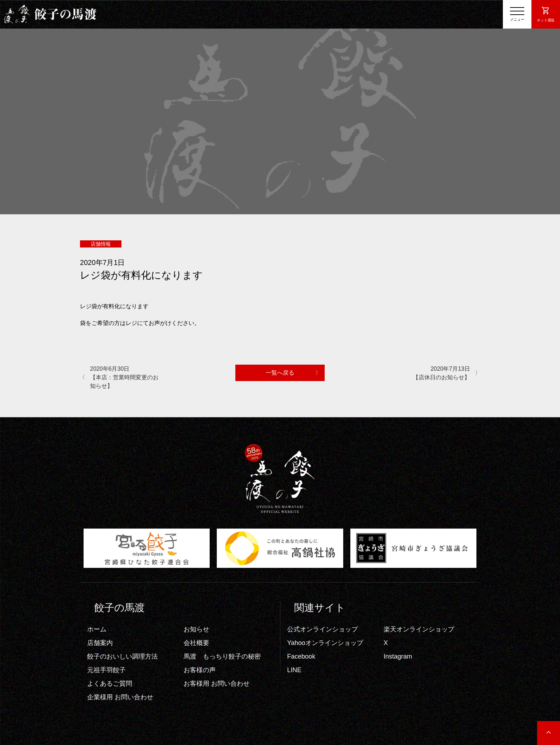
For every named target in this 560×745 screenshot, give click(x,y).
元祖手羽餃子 (106, 670)
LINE (294, 670)
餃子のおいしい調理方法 (122, 656)
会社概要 (196, 643)
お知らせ (196, 629)
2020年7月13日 (434, 374)
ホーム (97, 629)
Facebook (301, 656)
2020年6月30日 (126, 378)
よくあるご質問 (110, 684)
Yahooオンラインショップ (325, 643)
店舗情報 (101, 244)
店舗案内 (100, 643)
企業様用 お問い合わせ (120, 697)
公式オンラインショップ (322, 629)
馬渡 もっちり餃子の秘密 (222, 656)
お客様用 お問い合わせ (217, 684)
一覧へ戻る (280, 373)
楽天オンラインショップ (419, 629)
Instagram (398, 656)
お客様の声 (200, 670)
